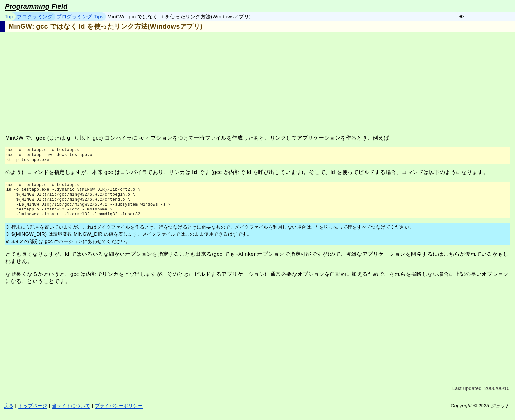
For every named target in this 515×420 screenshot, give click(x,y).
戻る (9, 406)
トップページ (33, 406)
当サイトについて (71, 406)
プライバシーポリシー (119, 406)
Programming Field (36, 6)
